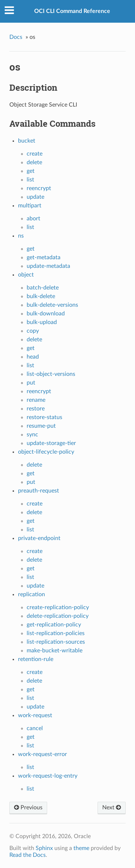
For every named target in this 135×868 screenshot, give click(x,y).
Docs (16, 37)
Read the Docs (28, 855)
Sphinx (44, 848)
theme (81, 848)
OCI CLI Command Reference (72, 11)
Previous (28, 808)
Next (112, 808)
